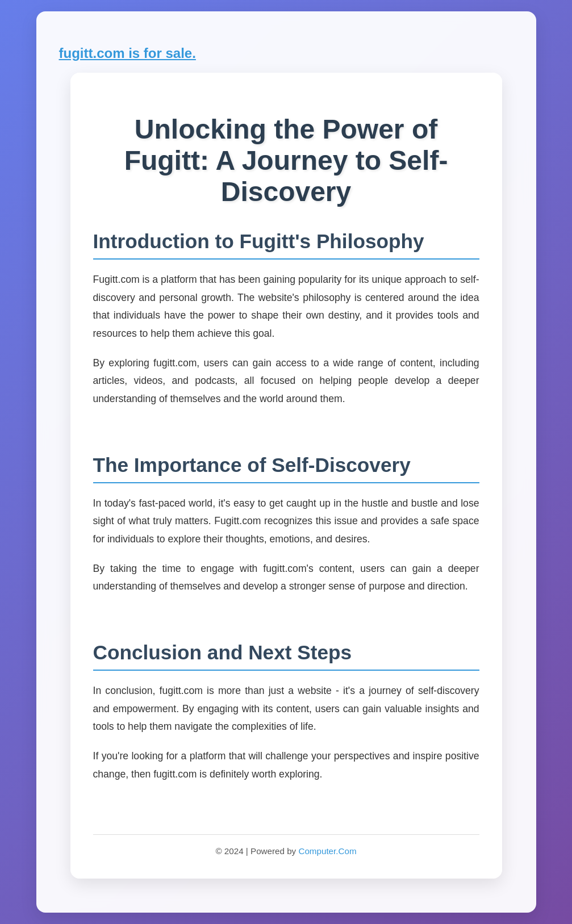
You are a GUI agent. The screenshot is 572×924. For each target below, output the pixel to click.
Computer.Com (327, 851)
